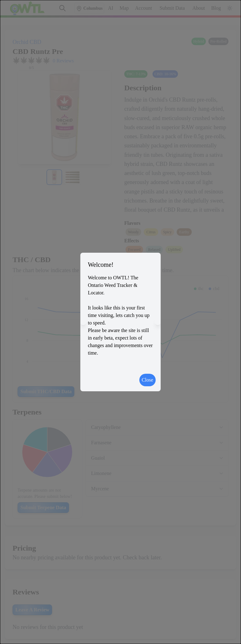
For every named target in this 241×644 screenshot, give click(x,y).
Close (147, 380)
